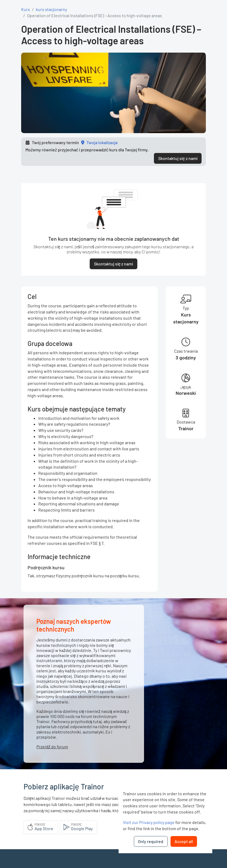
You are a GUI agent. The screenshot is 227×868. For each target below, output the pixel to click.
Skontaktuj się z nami (178, 158)
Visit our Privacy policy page (149, 822)
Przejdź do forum (52, 747)
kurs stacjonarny (51, 9)
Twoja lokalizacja (102, 142)
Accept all (184, 841)
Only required (151, 841)
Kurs (26, 9)
